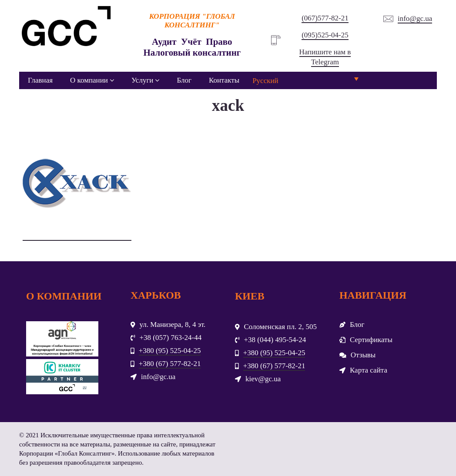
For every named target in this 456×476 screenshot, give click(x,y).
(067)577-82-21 (325, 18)
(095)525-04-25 (325, 35)
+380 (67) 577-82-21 (170, 364)
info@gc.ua (415, 18)
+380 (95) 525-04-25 (170, 351)
